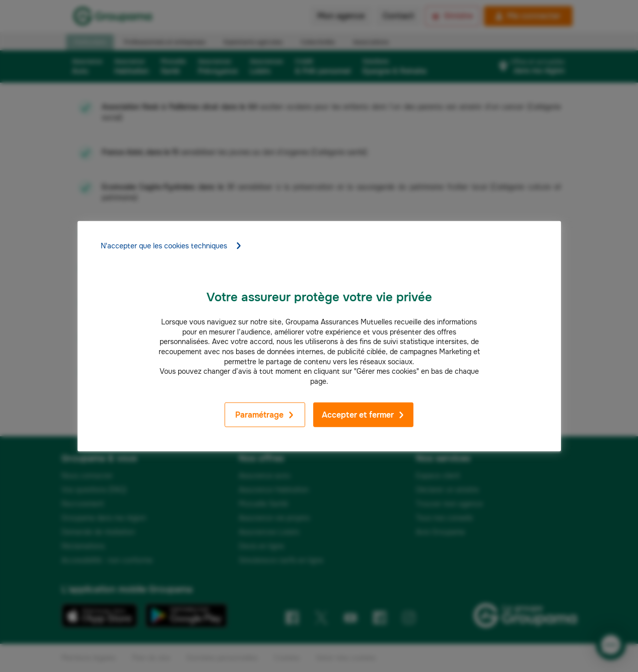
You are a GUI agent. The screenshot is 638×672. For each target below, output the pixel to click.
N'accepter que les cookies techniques (171, 246)
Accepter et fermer (363, 415)
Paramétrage (265, 415)
